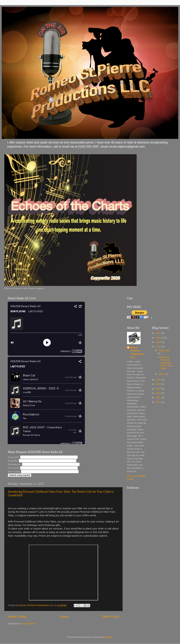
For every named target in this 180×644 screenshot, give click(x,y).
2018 (159, 393)
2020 (159, 384)
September (164, 350)
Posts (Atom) (29, 624)
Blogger (108, 637)
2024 (159, 342)
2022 (159, 380)
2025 (159, 338)
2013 (159, 402)
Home (64, 617)
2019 (159, 389)
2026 (159, 333)
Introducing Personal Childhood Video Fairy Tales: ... (165, 363)
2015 (159, 397)
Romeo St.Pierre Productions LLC (137, 352)
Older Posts (111, 617)
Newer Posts (17, 617)
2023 (159, 347)
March (162, 374)
